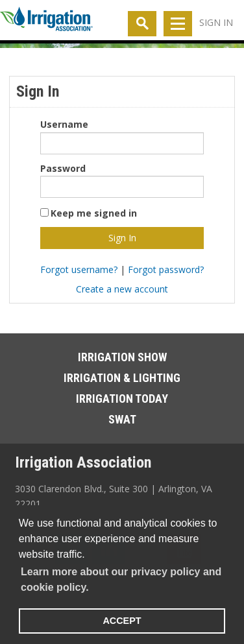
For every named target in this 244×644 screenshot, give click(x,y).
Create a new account (122, 289)
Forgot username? (79, 269)
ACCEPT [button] (122, 621)
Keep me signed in (94, 213)
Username (64, 124)
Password (63, 168)
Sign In (216, 22)
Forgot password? (166, 269)
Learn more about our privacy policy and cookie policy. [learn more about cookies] (121, 579)
